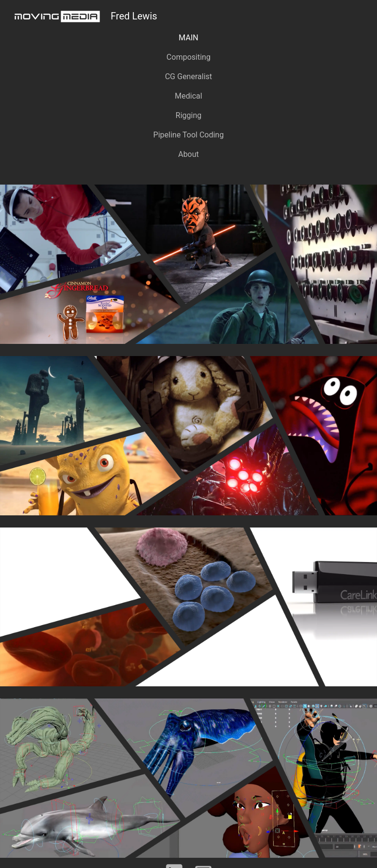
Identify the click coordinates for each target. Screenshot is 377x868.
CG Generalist (188, 77)
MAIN (188, 38)
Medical (188, 96)
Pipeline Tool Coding (188, 135)
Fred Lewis (82, 17)
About (188, 154)
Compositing (188, 57)
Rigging (188, 115)
